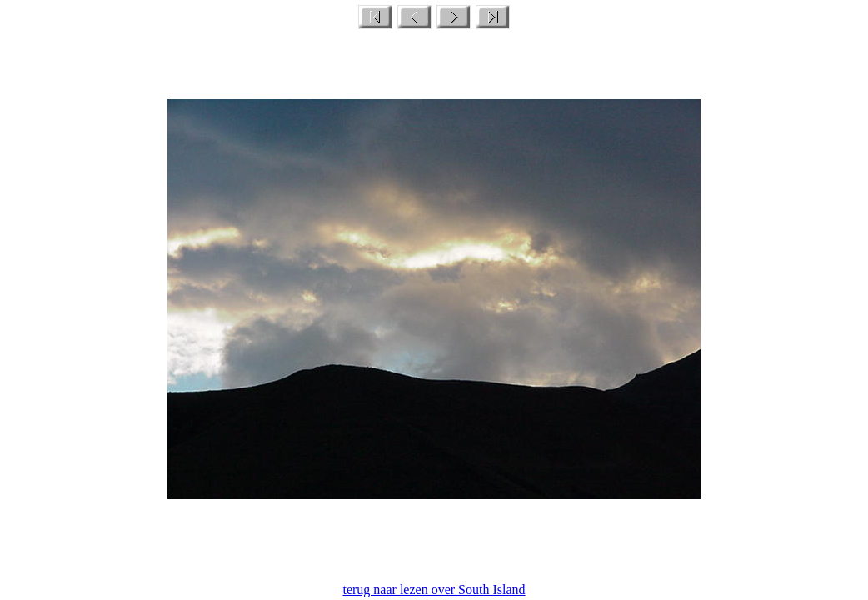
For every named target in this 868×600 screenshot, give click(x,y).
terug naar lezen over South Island (434, 590)
